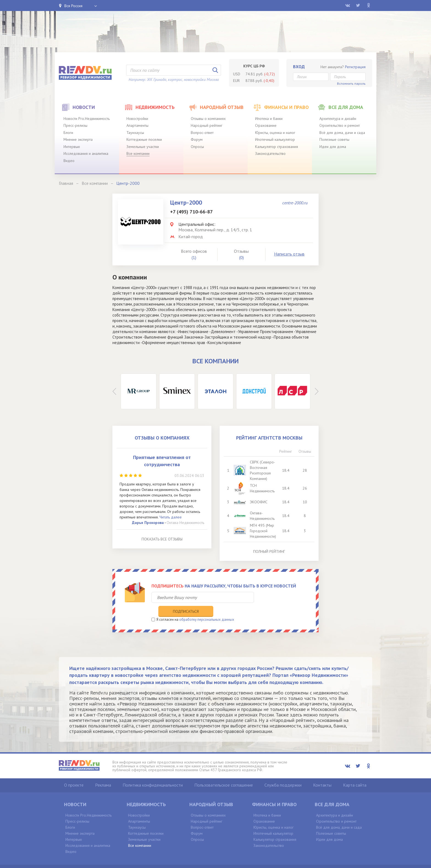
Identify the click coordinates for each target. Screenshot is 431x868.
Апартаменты (137, 125)
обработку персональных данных (207, 608)
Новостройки (137, 119)
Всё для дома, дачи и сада (342, 133)
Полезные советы (334, 139)
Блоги (68, 133)
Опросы (197, 147)
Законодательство (270, 153)
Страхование (266, 125)
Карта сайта (355, 774)
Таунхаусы (135, 133)
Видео (69, 161)
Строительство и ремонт (340, 125)
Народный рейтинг (207, 125)
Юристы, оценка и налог (275, 133)
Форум (197, 139)
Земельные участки (143, 147)
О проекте (74, 774)
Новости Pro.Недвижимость (87, 119)
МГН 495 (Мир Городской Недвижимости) (263, 531)
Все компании (138, 153)
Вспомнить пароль (351, 83)
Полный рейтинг (269, 551)
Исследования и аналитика (86, 153)
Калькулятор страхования (277, 147)
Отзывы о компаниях (208, 119)
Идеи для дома (333, 147)
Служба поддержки (283, 774)
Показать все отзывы (162, 539)
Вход (299, 67)
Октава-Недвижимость (185, 523)
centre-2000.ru (295, 203)
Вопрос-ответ (202, 133)
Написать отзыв (289, 254)
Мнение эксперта (78, 139)
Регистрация (355, 67)
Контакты (322, 774)
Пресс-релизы (75, 125)
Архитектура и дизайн (338, 119)
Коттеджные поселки (144, 139)
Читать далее (171, 517)
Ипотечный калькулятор (275, 139)
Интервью (72, 147)
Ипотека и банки (269, 119)
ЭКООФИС (259, 502)
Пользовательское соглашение (224, 774)
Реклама (103, 774)
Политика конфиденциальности (153, 774)
